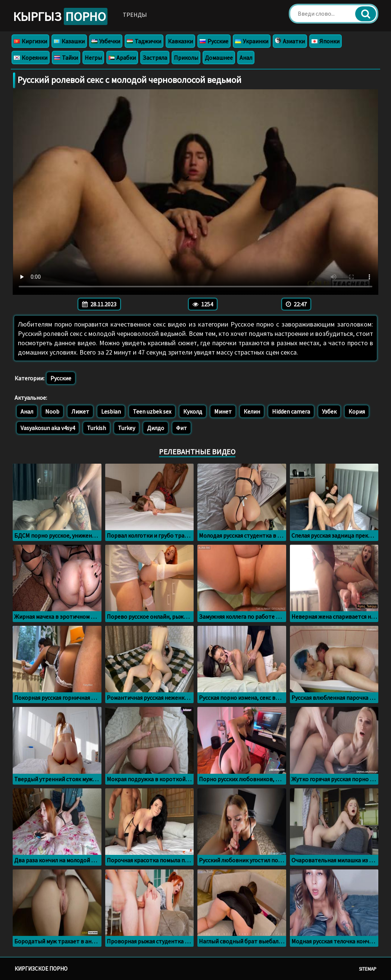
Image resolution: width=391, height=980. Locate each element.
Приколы (186, 58)
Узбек (329, 411)
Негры (93, 58)
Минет (223, 411)
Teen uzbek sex (152, 411)
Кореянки (31, 58)
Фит (182, 428)
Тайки (66, 58)
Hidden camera (291, 411)
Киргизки (30, 41)
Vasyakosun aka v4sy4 (48, 428)
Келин (252, 411)
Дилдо (156, 428)
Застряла (155, 58)
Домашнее (219, 58)
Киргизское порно (41, 969)
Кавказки (180, 41)
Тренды (135, 15)
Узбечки (106, 41)
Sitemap (368, 969)
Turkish (96, 428)
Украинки (252, 41)
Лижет (80, 411)
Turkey (126, 428)
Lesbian (111, 411)
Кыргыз (60, 16)
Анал (246, 58)
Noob (52, 411)
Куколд (193, 411)
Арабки (122, 58)
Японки (326, 41)
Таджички (144, 41)
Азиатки (290, 41)
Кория (357, 411)
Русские (214, 41)
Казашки (69, 41)
